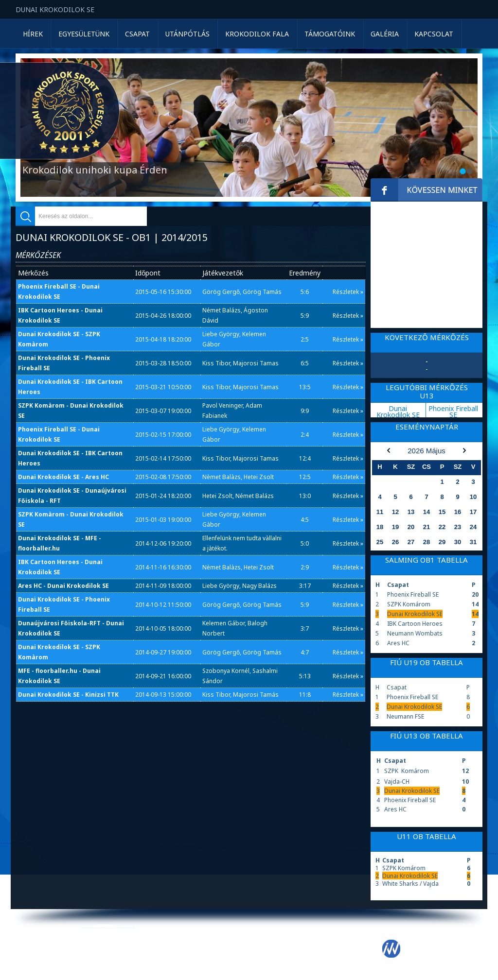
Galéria (385, 34)
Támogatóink (330, 34)
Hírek (33, 34)
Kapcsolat (434, 34)
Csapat (137, 34)
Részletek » (348, 292)
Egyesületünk (84, 34)
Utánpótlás (187, 34)
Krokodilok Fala (257, 34)
